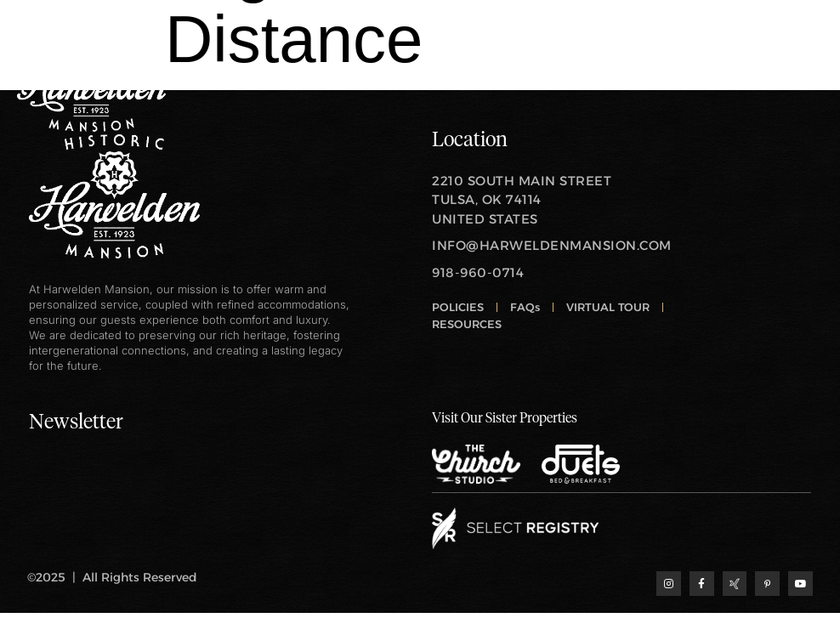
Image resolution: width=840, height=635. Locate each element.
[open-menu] (810, 77)
